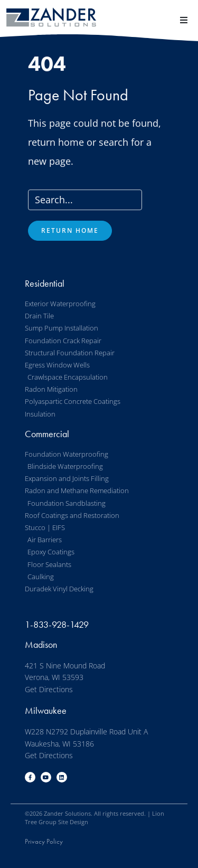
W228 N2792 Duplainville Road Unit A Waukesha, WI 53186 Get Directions (86, 743)
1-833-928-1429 (57, 624)
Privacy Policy (44, 841)
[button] (183, 20)
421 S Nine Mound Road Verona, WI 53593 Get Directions (65, 677)
